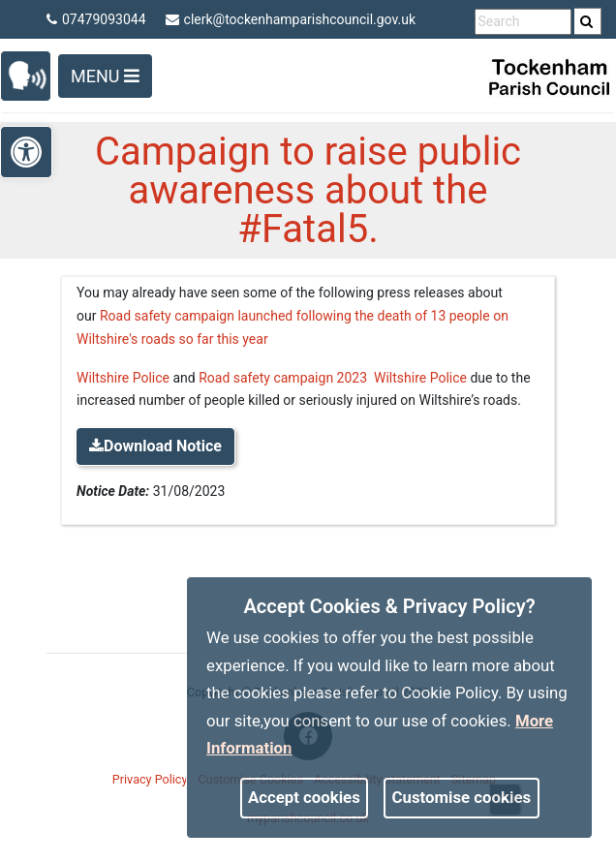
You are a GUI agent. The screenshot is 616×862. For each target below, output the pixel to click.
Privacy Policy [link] (150, 779)
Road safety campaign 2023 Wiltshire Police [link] (333, 378)
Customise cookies (462, 797)
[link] (586, 21)
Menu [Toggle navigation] (105, 76)
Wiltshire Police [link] (123, 378)
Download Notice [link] (155, 446)
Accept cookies (304, 797)
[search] (588, 21)
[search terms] (523, 22)
